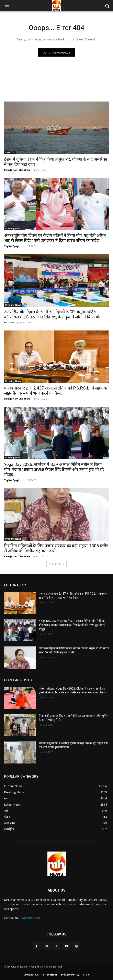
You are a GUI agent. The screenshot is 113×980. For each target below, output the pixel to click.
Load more (56, 564)
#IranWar (10, 152)
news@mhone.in (31, 918)
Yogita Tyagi (12, 246)
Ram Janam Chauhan (17, 170)
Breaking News (13, 229)
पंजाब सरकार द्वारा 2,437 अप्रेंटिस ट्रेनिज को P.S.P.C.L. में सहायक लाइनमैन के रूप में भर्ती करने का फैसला (55, 391)
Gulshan (9, 322)
